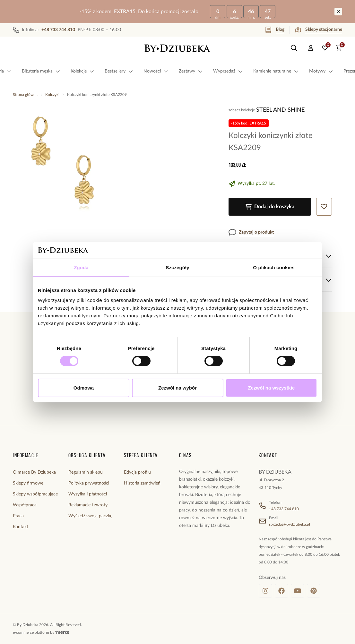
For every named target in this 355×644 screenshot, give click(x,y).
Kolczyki (52, 95)
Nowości (156, 71)
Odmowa (84, 388)
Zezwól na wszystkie (272, 388)
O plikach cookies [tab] (274, 267)
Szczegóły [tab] (177, 267)
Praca (18, 516)
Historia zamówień (142, 483)
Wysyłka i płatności (88, 494)
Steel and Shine (280, 110)
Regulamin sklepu (86, 472)
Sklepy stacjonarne (319, 30)
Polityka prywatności (89, 483)
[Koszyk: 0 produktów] (339, 48)
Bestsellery (119, 71)
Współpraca (25, 505)
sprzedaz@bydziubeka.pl (290, 524)
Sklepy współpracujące (35, 494)
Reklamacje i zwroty (88, 505)
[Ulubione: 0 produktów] (325, 48)
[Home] (177, 48)
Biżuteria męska (41, 71)
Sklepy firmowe (28, 483)
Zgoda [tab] (81, 267)
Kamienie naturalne (276, 71)
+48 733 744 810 (284, 509)
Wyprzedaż (228, 71)
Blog (275, 30)
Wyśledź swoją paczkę (90, 516)
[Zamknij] (338, 12)
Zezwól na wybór (177, 388)
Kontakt (21, 527)
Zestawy (191, 71)
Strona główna (25, 95)
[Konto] (311, 48)
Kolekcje (82, 71)
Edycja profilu (137, 472)
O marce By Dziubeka (34, 472)
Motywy (321, 71)
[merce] (62, 632)
